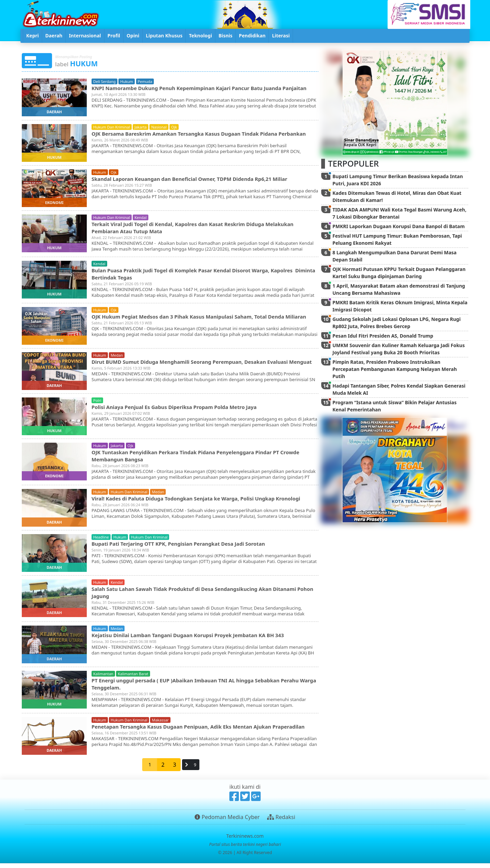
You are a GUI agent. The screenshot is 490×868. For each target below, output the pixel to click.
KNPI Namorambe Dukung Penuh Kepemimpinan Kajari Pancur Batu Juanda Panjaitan (194, 91)
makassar (160, 724)
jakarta (141, 128)
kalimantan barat (133, 677)
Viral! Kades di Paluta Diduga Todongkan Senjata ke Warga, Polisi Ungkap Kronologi (204, 502)
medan (117, 358)
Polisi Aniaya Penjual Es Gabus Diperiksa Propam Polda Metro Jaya (181, 410)
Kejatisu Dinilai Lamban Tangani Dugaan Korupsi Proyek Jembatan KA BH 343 (195, 639)
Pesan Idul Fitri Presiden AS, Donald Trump (383, 336)
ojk (174, 128)
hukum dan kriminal (112, 128)
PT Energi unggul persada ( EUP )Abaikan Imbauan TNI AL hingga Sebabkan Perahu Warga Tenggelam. (203, 687)
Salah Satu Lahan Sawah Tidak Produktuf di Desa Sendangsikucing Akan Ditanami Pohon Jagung (202, 596)
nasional (159, 128)
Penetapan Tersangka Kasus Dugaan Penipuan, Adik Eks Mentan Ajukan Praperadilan (189, 734)
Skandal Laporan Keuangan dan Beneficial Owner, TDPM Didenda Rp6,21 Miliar (197, 180)
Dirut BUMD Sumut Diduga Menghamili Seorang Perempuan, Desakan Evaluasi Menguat (198, 368)
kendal (141, 219)
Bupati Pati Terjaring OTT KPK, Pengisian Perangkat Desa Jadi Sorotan (185, 547)
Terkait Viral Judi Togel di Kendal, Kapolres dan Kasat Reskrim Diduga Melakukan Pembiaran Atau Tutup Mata (201, 229)
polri (97, 404)
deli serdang (104, 81)
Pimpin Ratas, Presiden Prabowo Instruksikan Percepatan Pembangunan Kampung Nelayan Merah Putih (395, 369)
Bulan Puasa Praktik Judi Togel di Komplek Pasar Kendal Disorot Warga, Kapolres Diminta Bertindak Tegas (200, 275)
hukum (127, 81)
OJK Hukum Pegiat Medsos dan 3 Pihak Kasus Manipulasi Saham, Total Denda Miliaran (196, 321)
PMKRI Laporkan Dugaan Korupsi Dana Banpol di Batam (399, 226)
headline (101, 541)
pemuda (145, 81)
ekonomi (54, 204)
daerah (54, 112)
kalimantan (103, 677)
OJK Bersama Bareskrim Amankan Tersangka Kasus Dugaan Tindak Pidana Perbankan (192, 138)
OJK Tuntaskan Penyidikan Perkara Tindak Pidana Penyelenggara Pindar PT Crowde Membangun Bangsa (204, 459)
